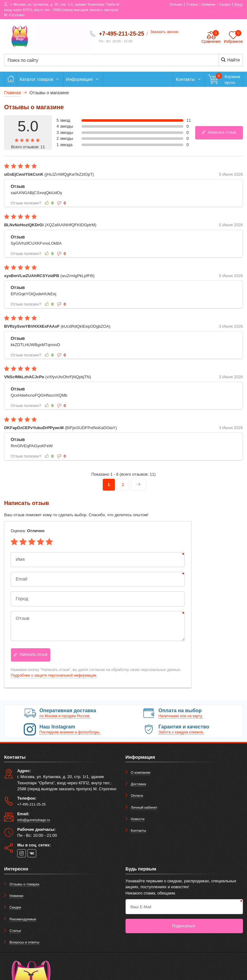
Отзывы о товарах (24, 884)
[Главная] (11, 79)
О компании (141, 772)
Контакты (189, 79)
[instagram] (22, 853)
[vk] (32, 853)
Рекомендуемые (23, 919)
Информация (83, 79)
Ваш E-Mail (141, 907)
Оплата (137, 796)
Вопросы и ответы (24, 942)
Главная (12, 93)
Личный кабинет (144, 807)
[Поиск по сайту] (103, 60)
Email (21, 579)
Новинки (16, 896)
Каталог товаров (40, 79)
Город (21, 599)
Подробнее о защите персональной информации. (54, 675)
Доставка (138, 784)
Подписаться (183, 926)
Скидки (15, 907)
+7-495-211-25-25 (122, 34)
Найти (230, 60)
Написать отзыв (218, 132)
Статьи (15, 931)
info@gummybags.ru (34, 820)
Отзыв (22, 618)
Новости (138, 819)
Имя (20, 559)
